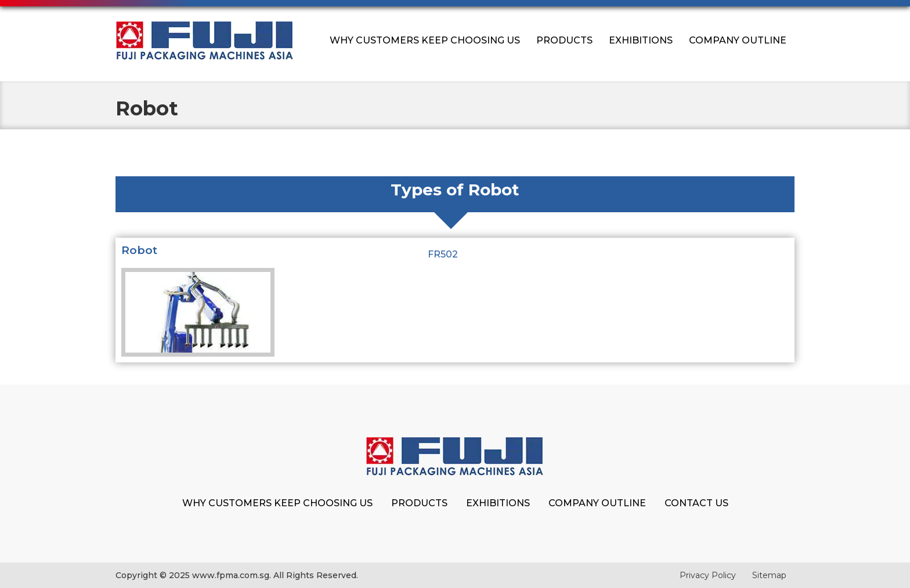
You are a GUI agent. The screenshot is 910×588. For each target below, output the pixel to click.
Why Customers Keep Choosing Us (425, 40)
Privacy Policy (708, 575)
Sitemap (769, 575)
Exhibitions (641, 40)
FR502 (443, 254)
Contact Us (696, 503)
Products (564, 40)
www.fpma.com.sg (231, 575)
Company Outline (738, 40)
